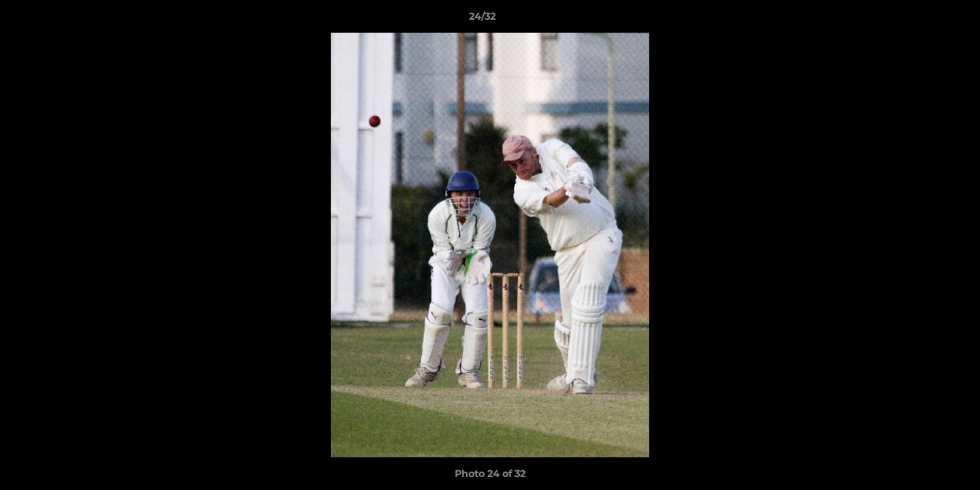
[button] (923, 20)
